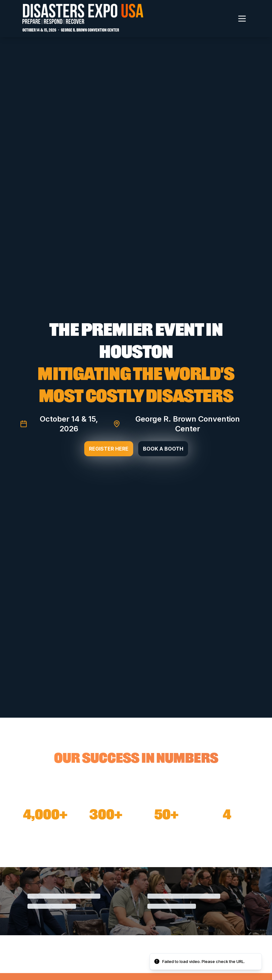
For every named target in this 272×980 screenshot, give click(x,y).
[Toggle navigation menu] (242, 19)
